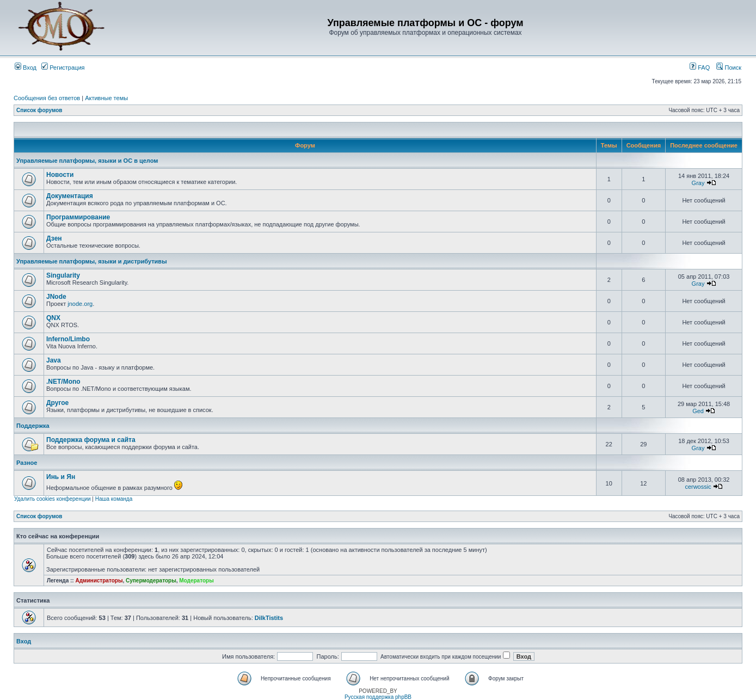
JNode (56, 297)
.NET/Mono (63, 382)
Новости (60, 175)
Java (54, 360)
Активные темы (106, 98)
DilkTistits (269, 618)
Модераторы (196, 581)
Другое (57, 403)
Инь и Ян (61, 477)
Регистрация (63, 67)
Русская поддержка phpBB (378, 697)
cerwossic (698, 487)
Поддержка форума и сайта (91, 440)
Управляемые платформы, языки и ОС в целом (87, 161)
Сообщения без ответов (47, 98)
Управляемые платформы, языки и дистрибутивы (92, 261)
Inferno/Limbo (68, 339)
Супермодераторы (151, 581)
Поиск (729, 67)
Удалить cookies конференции (53, 499)
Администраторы (99, 581)
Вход (26, 67)
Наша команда (114, 499)
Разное (27, 463)
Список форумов (39, 110)
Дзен (54, 238)
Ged (698, 411)
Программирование (78, 217)
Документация (70, 196)
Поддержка (33, 426)
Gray (698, 183)
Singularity (63, 275)
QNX (53, 318)
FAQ (700, 67)
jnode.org (80, 304)
